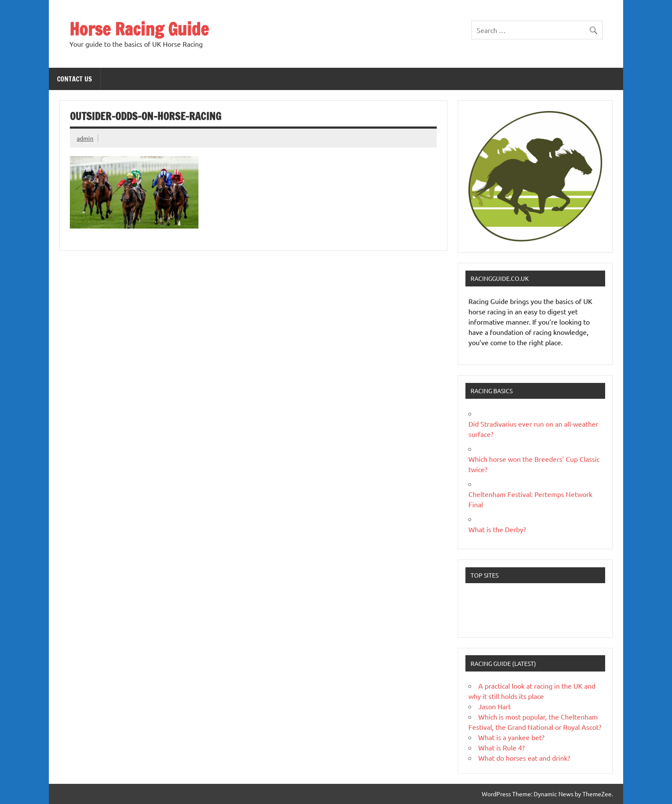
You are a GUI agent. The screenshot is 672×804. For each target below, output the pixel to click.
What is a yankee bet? (511, 737)
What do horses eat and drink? (524, 758)
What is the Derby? (497, 529)
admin (85, 138)
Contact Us (75, 79)
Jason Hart (495, 706)
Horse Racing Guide (139, 29)
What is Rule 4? (501, 747)
